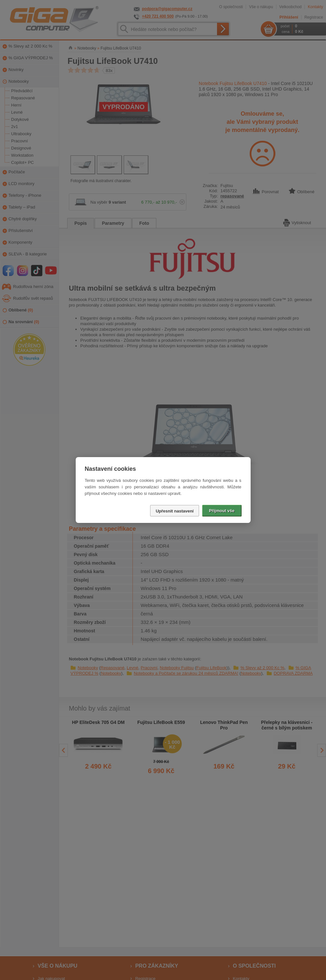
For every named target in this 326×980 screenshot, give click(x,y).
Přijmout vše (222, 511)
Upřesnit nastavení (175, 511)
